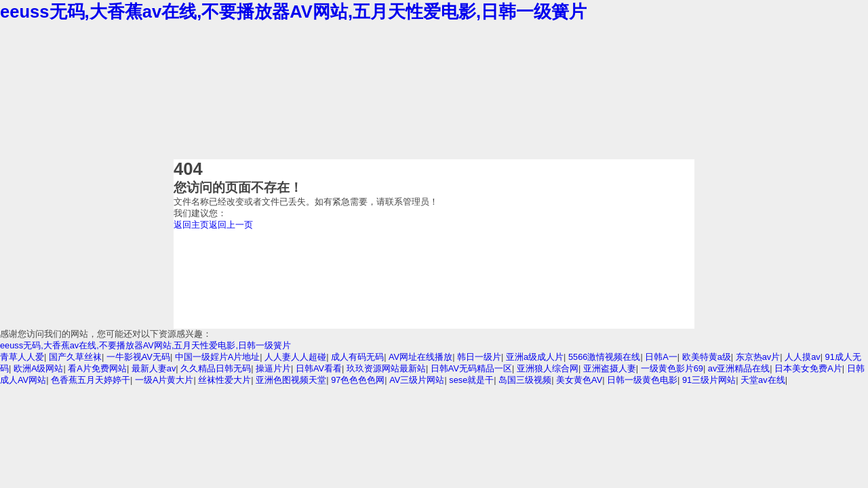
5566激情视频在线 (604, 357)
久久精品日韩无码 (216, 368)
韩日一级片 (479, 357)
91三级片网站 (709, 380)
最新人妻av (154, 368)
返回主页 (191, 225)
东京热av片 (758, 357)
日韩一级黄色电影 (642, 380)
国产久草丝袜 (75, 357)
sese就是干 (471, 380)
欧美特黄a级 (707, 357)
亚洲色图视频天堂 (291, 380)
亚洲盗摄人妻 (610, 368)
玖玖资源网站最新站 (386, 368)
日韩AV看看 (319, 368)
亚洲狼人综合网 (548, 368)
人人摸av (803, 357)
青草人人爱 (22, 357)
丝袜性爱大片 (224, 380)
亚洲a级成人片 (535, 357)
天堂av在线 (763, 380)
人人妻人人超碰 (295, 357)
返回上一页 (231, 225)
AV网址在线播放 (420, 357)
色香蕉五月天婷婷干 (91, 380)
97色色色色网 (358, 380)
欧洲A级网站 (39, 368)
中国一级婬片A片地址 (218, 357)
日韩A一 (661, 357)
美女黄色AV (579, 380)
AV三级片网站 (417, 380)
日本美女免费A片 (808, 368)
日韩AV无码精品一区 (471, 368)
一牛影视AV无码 (138, 357)
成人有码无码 (357, 357)
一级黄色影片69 (672, 368)
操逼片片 (273, 368)
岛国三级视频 (525, 380)
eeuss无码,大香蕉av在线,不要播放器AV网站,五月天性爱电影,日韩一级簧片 (293, 12)
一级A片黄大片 (164, 380)
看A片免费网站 (97, 368)
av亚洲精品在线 (739, 368)
